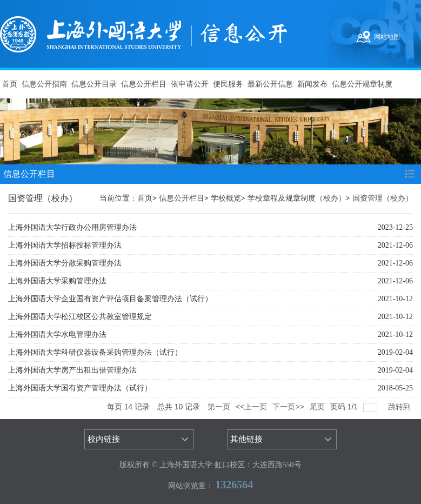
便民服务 (228, 84)
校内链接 (104, 439)
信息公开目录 (94, 84)
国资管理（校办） (383, 198)
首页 (10, 84)
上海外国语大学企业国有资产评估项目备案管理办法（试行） (110, 299)
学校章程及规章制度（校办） (297, 198)
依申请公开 (190, 84)
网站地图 (387, 37)
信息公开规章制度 (362, 84)
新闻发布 (312, 84)
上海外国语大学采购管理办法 (57, 281)
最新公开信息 (270, 84)
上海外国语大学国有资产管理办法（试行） (80, 388)
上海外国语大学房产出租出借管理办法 (72, 370)
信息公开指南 (44, 84)
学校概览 (226, 198)
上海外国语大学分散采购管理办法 (65, 263)
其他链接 (246, 439)
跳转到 (400, 407)
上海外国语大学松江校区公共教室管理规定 (80, 317)
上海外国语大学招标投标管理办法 (65, 245)
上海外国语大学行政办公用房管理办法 (72, 227)
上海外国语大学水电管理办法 (57, 334)
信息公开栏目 (144, 84)
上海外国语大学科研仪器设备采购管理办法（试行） (95, 352)
